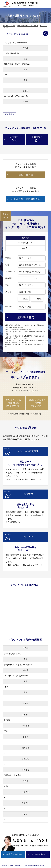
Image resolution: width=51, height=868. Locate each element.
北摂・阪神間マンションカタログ (28, 26)
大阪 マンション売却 (9, 26)
